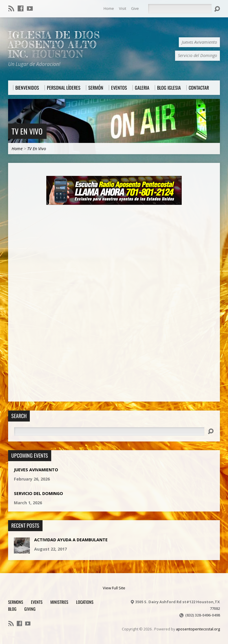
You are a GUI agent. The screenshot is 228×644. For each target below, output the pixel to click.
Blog (12, 609)
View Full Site (114, 588)
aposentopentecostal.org (198, 629)
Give (135, 8)
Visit (123, 8)
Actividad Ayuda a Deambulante (71, 540)
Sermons (16, 602)
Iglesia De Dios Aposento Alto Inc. (54, 45)
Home (109, 8)
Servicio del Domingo (38, 493)
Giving (30, 609)
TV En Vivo (27, 131)
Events (37, 602)
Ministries (59, 602)
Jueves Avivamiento (36, 470)
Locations (85, 602)
